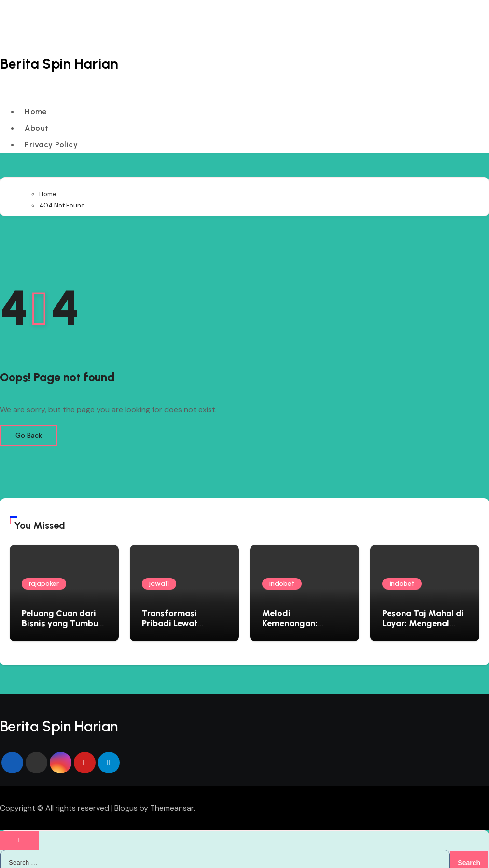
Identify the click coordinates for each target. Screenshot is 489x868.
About (37, 124)
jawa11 (159, 576)
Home (36, 110)
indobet (282, 576)
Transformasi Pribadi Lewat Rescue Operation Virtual (178, 621)
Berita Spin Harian (60, 63)
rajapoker (44, 576)
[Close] (20, 832)
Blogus (126, 800)
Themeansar (172, 800)
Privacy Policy (52, 138)
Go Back (29, 427)
